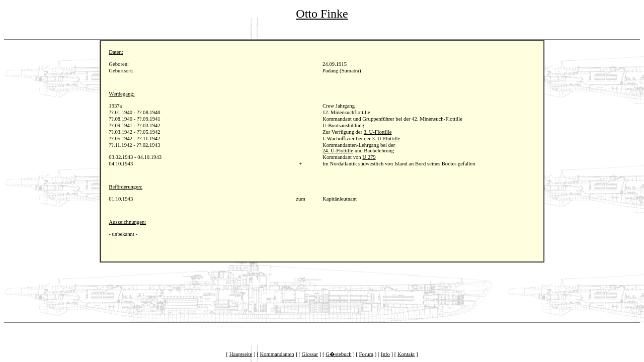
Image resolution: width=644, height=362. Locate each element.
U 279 (369, 157)
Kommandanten (277, 354)
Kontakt (406, 354)
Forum (366, 354)
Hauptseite (241, 354)
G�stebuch (338, 354)
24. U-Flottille (338, 151)
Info (385, 354)
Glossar (310, 354)
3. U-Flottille (378, 132)
